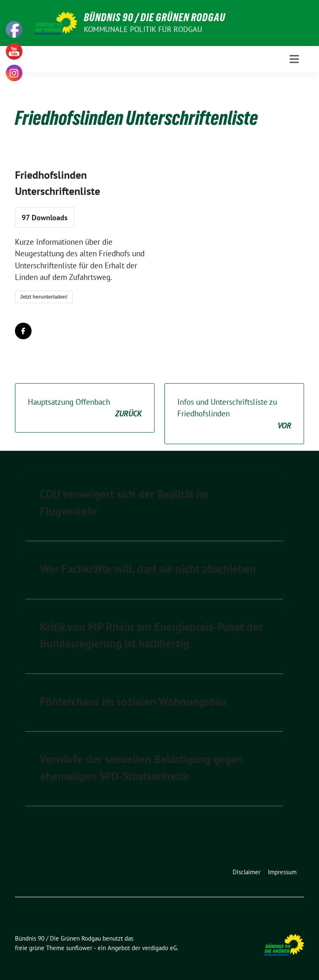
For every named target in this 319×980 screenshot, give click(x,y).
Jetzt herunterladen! (44, 297)
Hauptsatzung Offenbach (85, 408)
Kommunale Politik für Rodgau (143, 29)
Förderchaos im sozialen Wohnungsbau (133, 701)
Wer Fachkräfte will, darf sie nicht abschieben (148, 569)
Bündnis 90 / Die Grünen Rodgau (155, 17)
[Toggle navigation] (294, 59)
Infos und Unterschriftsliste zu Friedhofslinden (234, 414)
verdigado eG (159, 948)
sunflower (79, 948)
